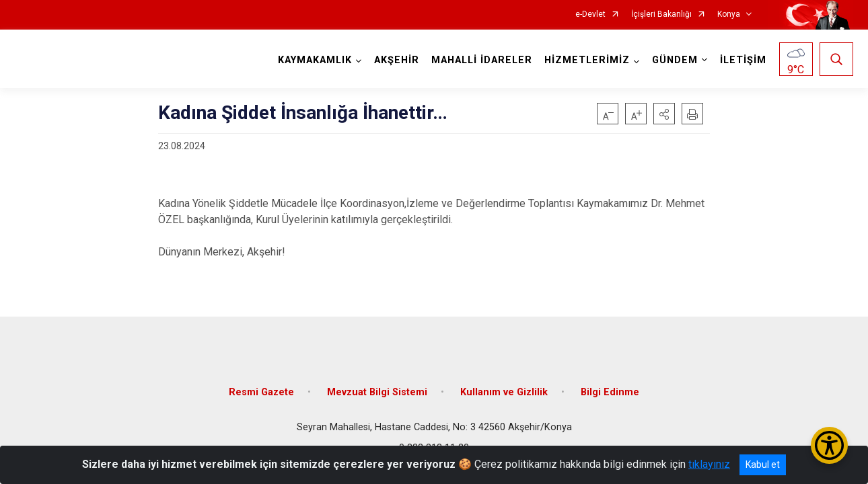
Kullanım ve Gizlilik (504, 392)
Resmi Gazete (261, 392)
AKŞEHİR (397, 60)
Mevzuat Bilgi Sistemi (377, 392)
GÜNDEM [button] (675, 60)
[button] (664, 114)
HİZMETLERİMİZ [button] (587, 60)
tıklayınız (709, 464)
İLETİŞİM (743, 60)
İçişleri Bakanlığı (661, 14)
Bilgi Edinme (610, 392)
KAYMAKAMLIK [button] (315, 60)
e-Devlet (590, 14)
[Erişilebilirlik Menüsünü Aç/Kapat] (829, 445)
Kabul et (763, 465)
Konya (729, 14)
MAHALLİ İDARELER (482, 60)
